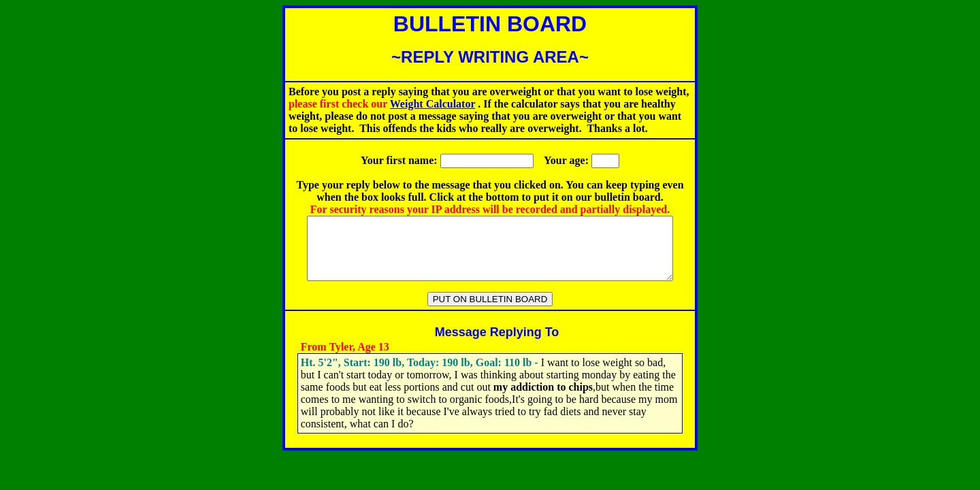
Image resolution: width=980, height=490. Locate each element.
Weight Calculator (432, 104)
